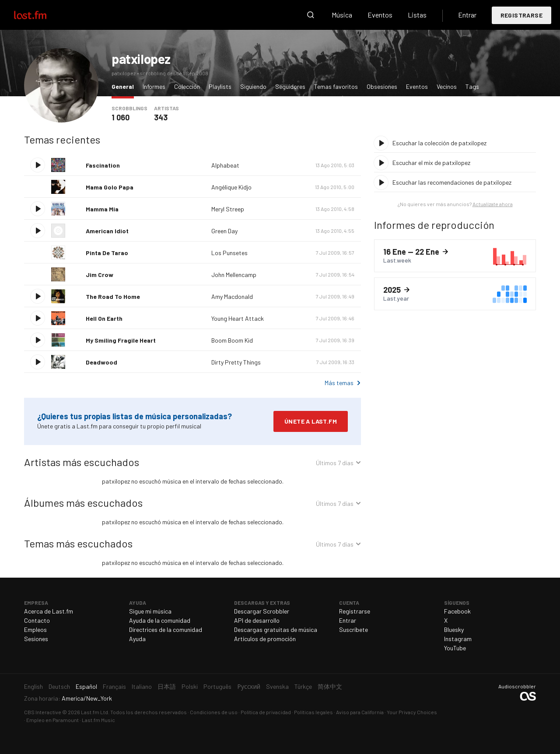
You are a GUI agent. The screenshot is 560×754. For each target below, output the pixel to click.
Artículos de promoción (265, 639)
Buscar (311, 15)
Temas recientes (62, 139)
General (125, 86)
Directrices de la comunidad (166, 630)
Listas (417, 15)
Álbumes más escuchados (83, 503)
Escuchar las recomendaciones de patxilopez (452, 182)
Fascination (103, 165)
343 (161, 117)
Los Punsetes (229, 253)
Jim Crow (100, 275)
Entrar (467, 15)
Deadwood (101, 362)
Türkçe (303, 686)
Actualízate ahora (493, 204)
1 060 (121, 117)
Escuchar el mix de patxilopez (431, 163)
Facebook (457, 611)
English (33, 686)
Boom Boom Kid (232, 340)
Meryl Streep (228, 209)
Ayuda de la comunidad (160, 620)
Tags (472, 86)
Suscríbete (353, 630)
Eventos (380, 15)
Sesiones (36, 639)
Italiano (142, 686)
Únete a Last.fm (311, 421)
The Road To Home (113, 296)
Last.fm (40, 15)
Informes (154, 86)
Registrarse (521, 15)
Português (217, 686)
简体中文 (330, 686)
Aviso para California (360, 712)
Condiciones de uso (214, 712)
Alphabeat (225, 165)
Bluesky (454, 630)
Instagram (458, 639)
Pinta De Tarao (107, 253)
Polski (190, 686)
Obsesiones (382, 86)
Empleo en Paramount (52, 720)
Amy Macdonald (232, 296)
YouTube (455, 648)
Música (342, 15)
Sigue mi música (150, 611)
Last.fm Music (98, 720)
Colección (187, 86)
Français (114, 686)
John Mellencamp (234, 275)
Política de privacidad (266, 712)
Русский (249, 686)
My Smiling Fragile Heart (121, 340)
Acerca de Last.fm (49, 611)
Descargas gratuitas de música (276, 630)
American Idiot (107, 231)
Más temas (339, 383)
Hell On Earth (104, 318)
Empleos (35, 630)
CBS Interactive (43, 712)
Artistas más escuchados (82, 462)
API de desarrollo (257, 620)
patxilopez (141, 59)
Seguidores (290, 86)
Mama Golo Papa (110, 187)
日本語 (167, 686)
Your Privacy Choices (412, 712)
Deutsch (59, 686)
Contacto (37, 620)
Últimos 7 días (335, 464)
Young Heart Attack (238, 318)
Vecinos (447, 86)
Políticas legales (313, 712)
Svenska (277, 686)
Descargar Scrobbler (262, 611)
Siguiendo (253, 86)
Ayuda (137, 639)
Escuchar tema (38, 165)
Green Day (224, 231)
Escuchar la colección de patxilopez (439, 143)
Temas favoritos (336, 86)
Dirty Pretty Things (236, 362)
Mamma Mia (102, 209)
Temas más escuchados (78, 543)
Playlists (220, 86)
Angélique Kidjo (231, 187)
